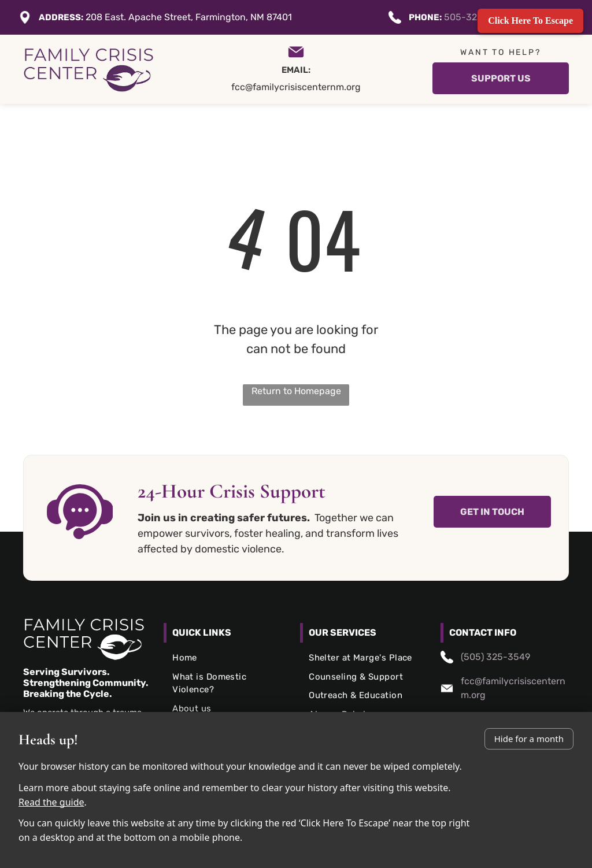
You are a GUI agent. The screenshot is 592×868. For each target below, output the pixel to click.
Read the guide (51, 802)
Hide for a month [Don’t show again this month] (529, 739)
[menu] (567, 52)
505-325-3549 (477, 17)
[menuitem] (228, 658)
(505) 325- (484, 657)
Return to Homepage (296, 391)
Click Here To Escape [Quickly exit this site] (530, 21)
